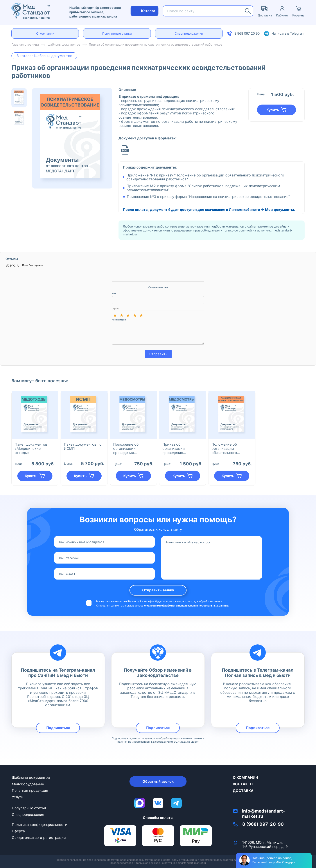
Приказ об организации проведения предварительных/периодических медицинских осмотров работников (182, 449)
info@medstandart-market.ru (263, 814)
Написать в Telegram (288, 33)
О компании (45, 33)
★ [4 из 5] (135, 315)
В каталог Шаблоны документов (44, 56)
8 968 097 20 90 (247, 33)
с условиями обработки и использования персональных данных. (187, 606)
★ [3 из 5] (128, 315)
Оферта (18, 831)
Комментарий (119, 320)
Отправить (158, 354)
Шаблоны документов (31, 777)
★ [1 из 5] (115, 315)
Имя (114, 293)
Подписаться (58, 728)
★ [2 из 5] (122, 315)
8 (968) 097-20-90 (263, 824)
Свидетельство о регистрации (39, 838)
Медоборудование (28, 784)
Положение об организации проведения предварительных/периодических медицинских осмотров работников (133, 449)
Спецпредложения (189, 33)
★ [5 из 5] (141, 315)
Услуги (18, 797)
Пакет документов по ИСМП (83, 446)
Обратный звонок (158, 781)
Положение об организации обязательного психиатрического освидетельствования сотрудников (231, 449)
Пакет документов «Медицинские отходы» (31, 449)
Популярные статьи (117, 33)
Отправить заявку (158, 590)
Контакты (243, 784)
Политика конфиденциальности (40, 825)
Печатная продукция (30, 790)
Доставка (243, 791)
